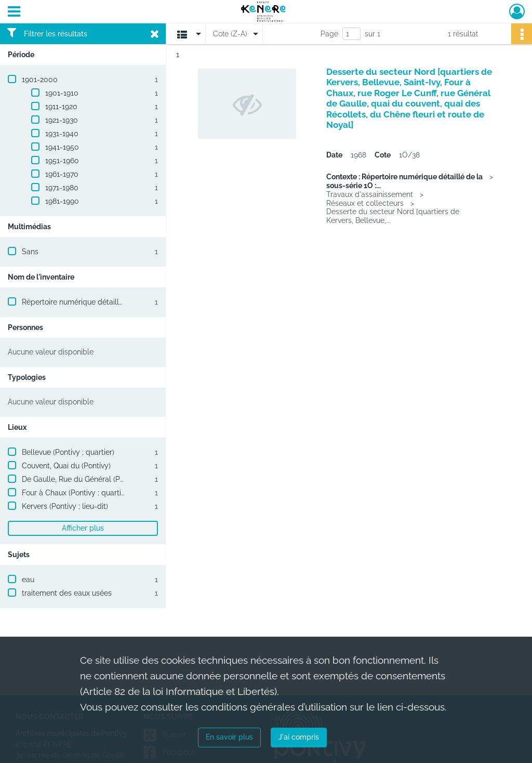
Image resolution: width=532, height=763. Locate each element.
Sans (30, 252)
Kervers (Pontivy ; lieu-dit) (65, 506)
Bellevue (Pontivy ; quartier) (68, 452)
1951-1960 (62, 161)
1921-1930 (62, 120)
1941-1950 (62, 147)
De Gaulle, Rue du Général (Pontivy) (82, 479)
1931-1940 (62, 134)
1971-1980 (62, 188)
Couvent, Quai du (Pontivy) (66, 466)
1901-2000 (40, 80)
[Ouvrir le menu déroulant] (14, 12)
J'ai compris (299, 737)
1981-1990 (62, 201)
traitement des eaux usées (67, 593)
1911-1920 (61, 107)
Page (329, 34)
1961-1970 (62, 174)
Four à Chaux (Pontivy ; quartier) (76, 493)
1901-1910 (62, 93)
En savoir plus (229, 737)
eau (28, 580)
